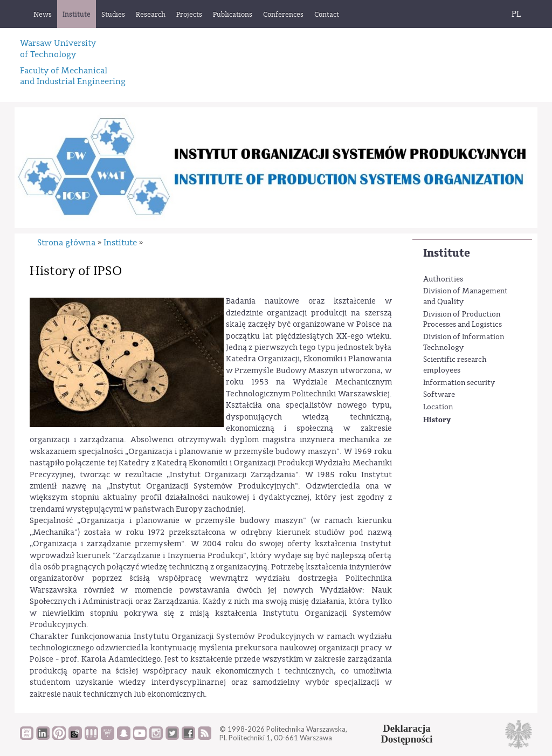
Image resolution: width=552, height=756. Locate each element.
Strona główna (66, 243)
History (437, 420)
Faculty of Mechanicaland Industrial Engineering (73, 76)
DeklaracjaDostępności (407, 734)
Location (438, 407)
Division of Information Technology (464, 342)
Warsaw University (58, 49)
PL (516, 14)
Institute (447, 253)
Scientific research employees (455, 365)
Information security (459, 383)
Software (439, 395)
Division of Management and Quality (465, 297)
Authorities (443, 279)
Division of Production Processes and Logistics (463, 320)
